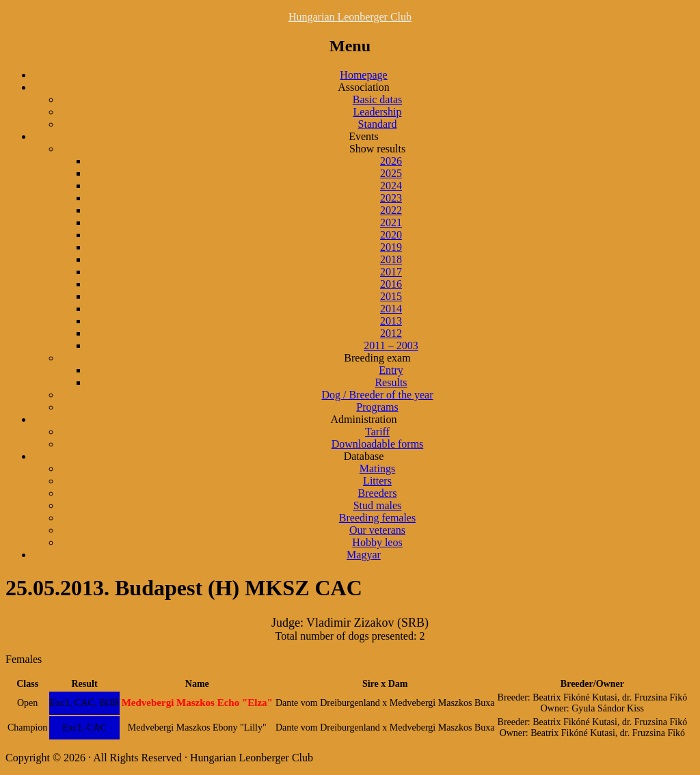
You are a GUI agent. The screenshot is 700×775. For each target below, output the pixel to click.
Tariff (377, 432)
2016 (391, 284)
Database (364, 456)
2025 (391, 173)
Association (364, 87)
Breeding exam (377, 358)
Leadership (377, 112)
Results (391, 382)
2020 (391, 235)
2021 (391, 222)
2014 (391, 309)
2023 (391, 198)
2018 (391, 259)
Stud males (378, 505)
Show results (377, 149)
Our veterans (377, 530)
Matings (377, 468)
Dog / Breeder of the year (377, 395)
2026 (391, 161)
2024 (391, 186)
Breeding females (377, 518)
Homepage (363, 75)
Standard (378, 124)
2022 (391, 210)
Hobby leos (377, 542)
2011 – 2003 (391, 345)
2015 (391, 296)
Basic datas (377, 99)
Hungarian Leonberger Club (350, 17)
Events (364, 136)
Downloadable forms (378, 444)
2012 (391, 333)
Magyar (364, 555)
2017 (391, 272)
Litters (377, 481)
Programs (377, 407)
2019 (391, 247)
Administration (364, 419)
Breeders (378, 493)
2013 (391, 321)
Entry (391, 370)
